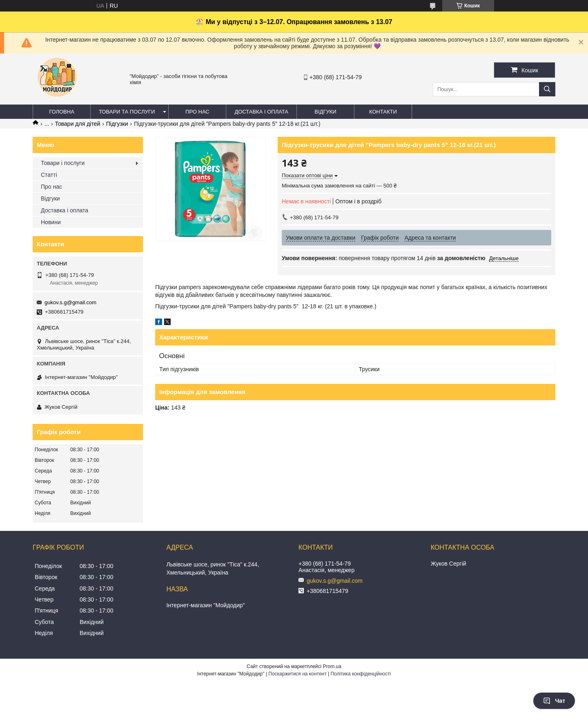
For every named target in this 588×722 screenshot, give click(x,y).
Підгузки (117, 124)
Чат (554, 701)
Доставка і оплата (261, 112)
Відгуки (325, 112)
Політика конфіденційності (361, 674)
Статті (49, 175)
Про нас (197, 112)
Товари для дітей (78, 124)
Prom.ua (332, 666)
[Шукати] (547, 89)
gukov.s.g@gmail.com (70, 302)
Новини (51, 222)
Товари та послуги (127, 112)
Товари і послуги (63, 163)
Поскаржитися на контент (297, 674)
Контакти (383, 112)
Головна (62, 112)
